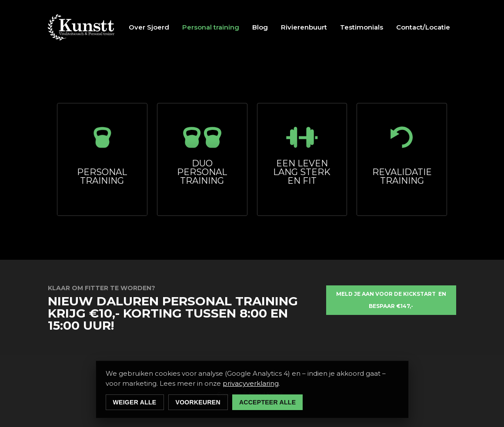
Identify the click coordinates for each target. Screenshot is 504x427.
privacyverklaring (251, 383)
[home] (81, 27)
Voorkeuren (198, 402)
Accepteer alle (267, 402)
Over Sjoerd (149, 27)
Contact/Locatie (423, 27)
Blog (260, 27)
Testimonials (362, 27)
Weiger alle (135, 402)
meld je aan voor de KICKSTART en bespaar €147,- (391, 300)
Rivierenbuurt (304, 27)
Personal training (211, 27)
